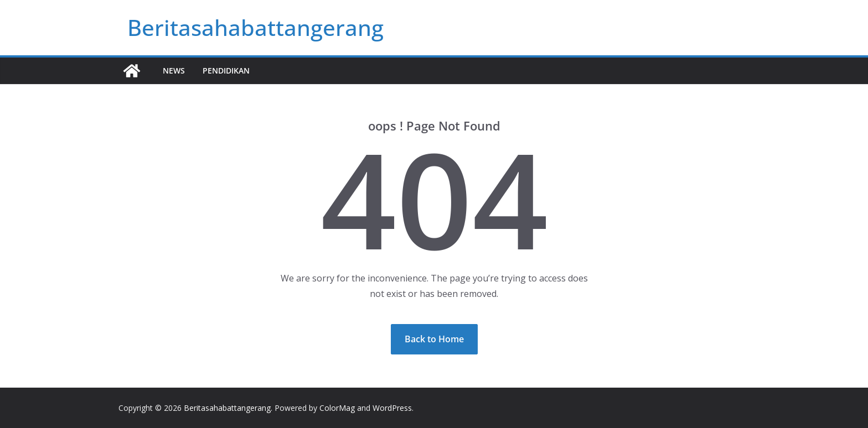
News (174, 71)
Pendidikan (226, 71)
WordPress (392, 408)
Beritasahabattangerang (255, 27)
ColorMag (337, 408)
